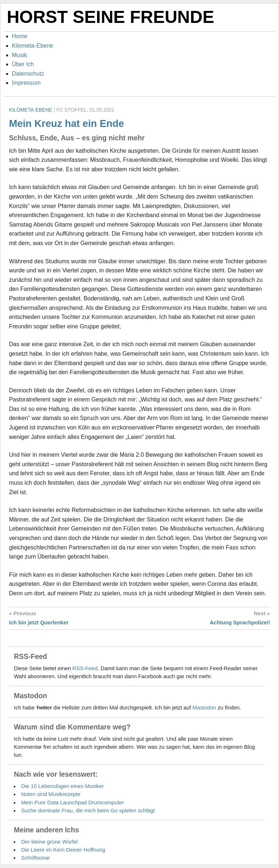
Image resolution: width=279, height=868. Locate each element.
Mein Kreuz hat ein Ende (67, 123)
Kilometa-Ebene (33, 46)
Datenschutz (28, 74)
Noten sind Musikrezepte (51, 794)
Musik (20, 55)
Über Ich (23, 64)
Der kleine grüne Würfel (49, 842)
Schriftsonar (35, 858)
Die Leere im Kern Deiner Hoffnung (63, 850)
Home (20, 36)
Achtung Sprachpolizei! (240, 623)
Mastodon (204, 708)
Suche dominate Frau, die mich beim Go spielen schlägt (88, 811)
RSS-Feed (85, 668)
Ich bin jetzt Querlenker (39, 623)
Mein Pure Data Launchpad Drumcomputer (72, 803)
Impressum (26, 83)
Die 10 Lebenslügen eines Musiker (62, 786)
